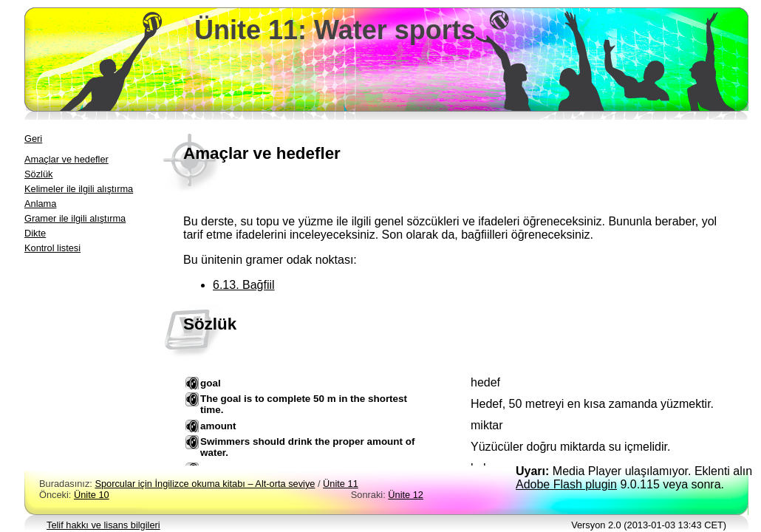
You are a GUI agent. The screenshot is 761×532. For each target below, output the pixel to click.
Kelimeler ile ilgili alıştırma (79, 189)
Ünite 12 (406, 495)
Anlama (40, 204)
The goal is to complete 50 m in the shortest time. (304, 404)
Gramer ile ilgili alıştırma (75, 218)
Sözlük (38, 174)
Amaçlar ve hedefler (66, 159)
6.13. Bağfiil (244, 285)
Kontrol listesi (52, 248)
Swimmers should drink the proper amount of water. (307, 447)
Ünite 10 (92, 495)
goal (211, 383)
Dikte (35, 233)
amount (218, 426)
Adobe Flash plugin (566, 484)
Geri (33, 139)
